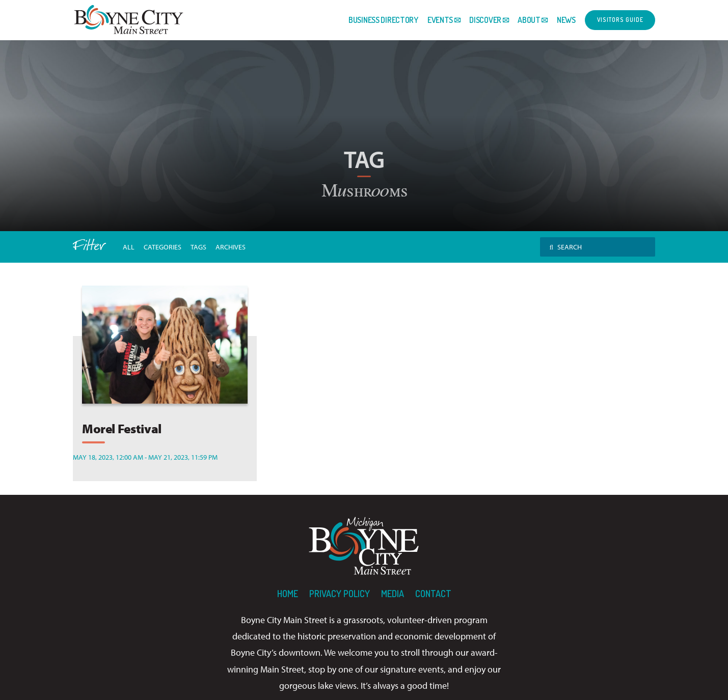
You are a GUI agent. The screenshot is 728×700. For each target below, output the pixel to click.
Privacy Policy (340, 594)
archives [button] (231, 247)
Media (393, 594)
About (529, 20)
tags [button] (198, 247)
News (566, 20)
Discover (485, 20)
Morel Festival (122, 428)
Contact (433, 594)
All (129, 247)
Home (288, 594)
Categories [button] (163, 247)
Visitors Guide (620, 20)
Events (440, 20)
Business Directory (383, 20)
